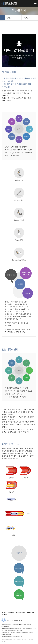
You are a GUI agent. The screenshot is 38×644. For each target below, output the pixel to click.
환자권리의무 (30, 612)
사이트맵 (4, 612)
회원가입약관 (11, 612)
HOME (3, 18)
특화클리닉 (13, 18)
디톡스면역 (29, 18)
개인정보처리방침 (21, 612)
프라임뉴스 (4, 615)
